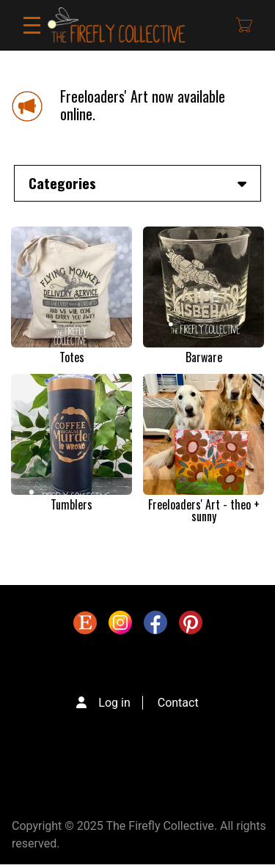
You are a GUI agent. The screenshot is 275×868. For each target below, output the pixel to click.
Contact (178, 703)
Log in (114, 703)
